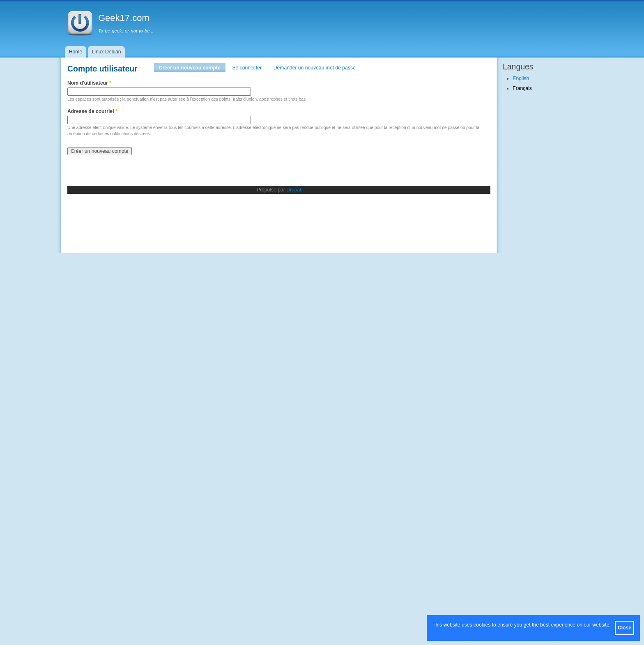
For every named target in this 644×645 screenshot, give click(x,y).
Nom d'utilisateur (89, 83)
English (521, 78)
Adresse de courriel (92, 111)
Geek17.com (124, 18)
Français (522, 88)
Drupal (294, 190)
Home (76, 52)
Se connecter (247, 68)
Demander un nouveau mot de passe (315, 68)
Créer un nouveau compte (192, 68)
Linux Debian (107, 52)
